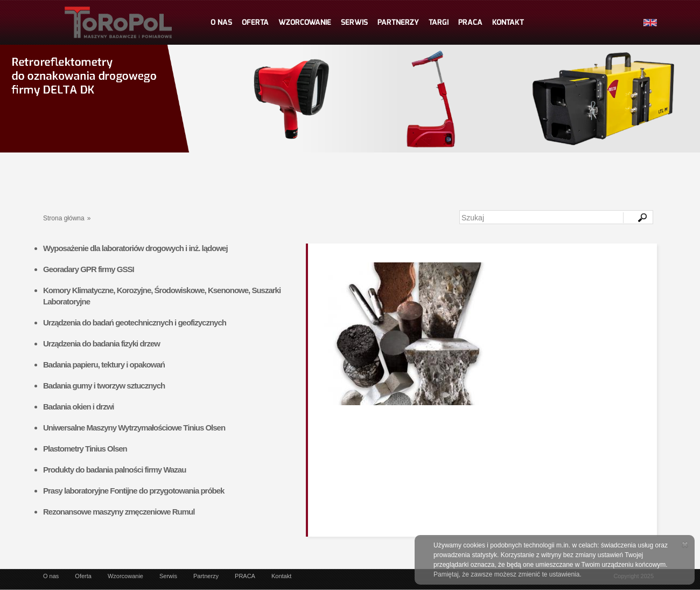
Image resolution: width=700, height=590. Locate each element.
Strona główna (64, 218)
